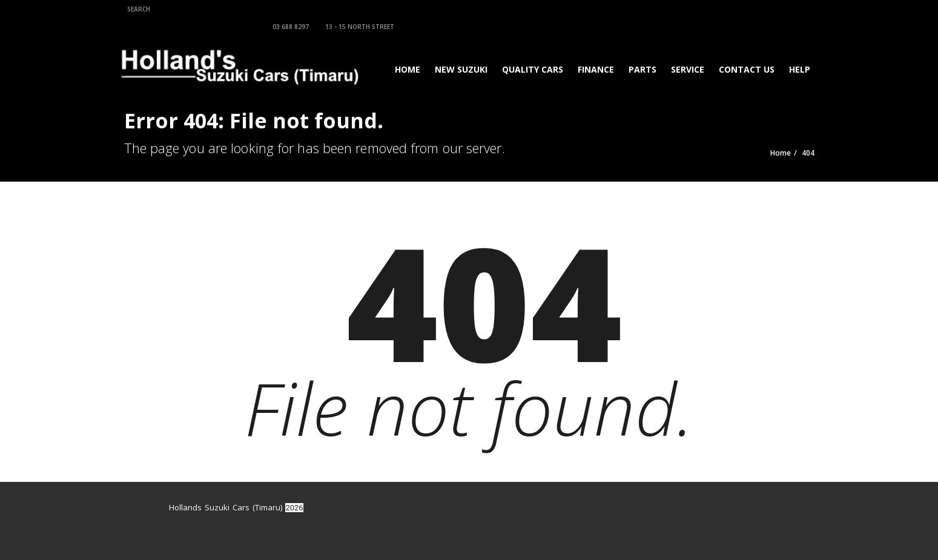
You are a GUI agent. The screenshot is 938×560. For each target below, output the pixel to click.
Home (404, 52)
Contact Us (743, 52)
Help (796, 52)
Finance (592, 52)
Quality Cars (529, 52)
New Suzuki (457, 52)
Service (684, 52)
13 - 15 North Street (701, 9)
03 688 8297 (632, 9)
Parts (639, 52)
